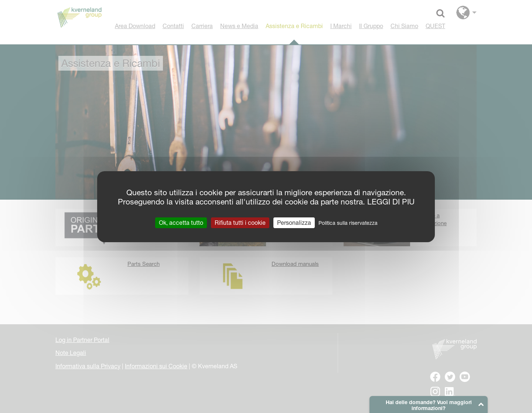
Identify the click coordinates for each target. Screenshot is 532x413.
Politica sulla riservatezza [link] (348, 223)
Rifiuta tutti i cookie (240, 222)
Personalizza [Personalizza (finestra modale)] (294, 222)
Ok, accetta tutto (181, 222)
